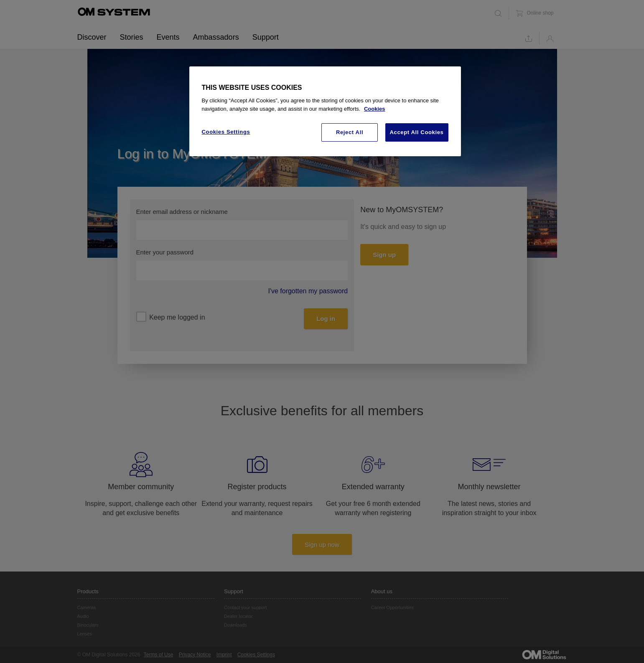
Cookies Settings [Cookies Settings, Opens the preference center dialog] (226, 132)
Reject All (350, 132)
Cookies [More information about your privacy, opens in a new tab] (375, 109)
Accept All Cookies (417, 132)
